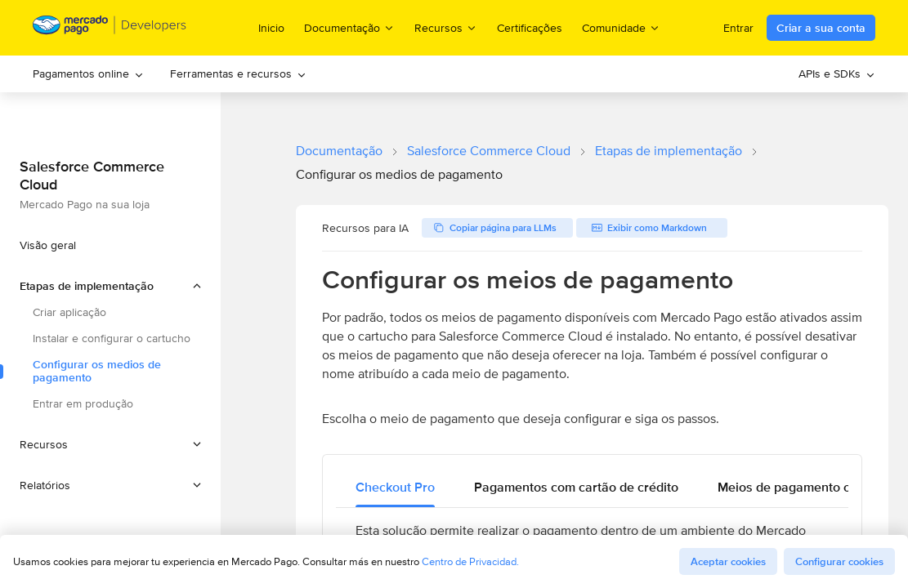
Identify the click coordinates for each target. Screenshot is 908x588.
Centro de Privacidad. (470, 561)
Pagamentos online (88, 73)
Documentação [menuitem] (349, 27)
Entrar (738, 28)
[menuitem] (88, 74)
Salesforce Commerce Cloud (489, 151)
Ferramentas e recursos (238, 73)
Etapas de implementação (669, 151)
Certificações (530, 28)
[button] (110, 286)
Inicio (271, 28)
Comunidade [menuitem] (621, 27)
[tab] (395, 488)
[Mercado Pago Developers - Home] (110, 28)
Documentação (339, 151)
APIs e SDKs (837, 73)
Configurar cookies (839, 561)
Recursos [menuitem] (446, 27)
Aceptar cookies (728, 561)
